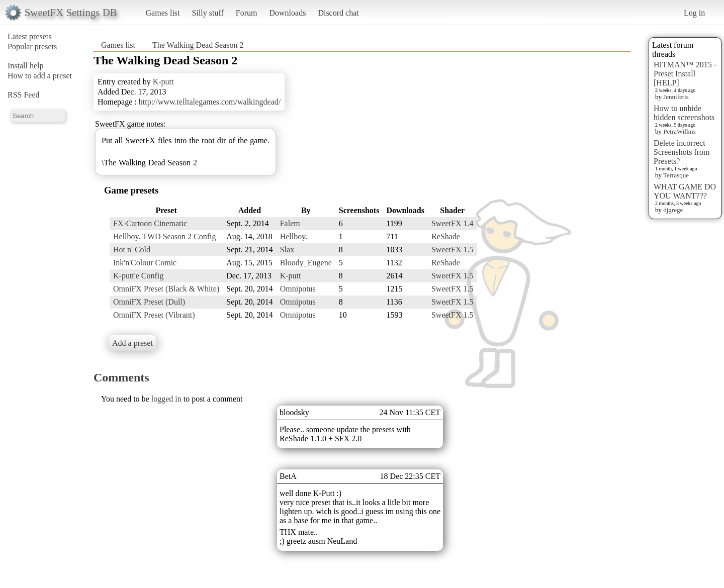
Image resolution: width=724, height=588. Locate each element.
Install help (26, 66)
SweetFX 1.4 (452, 223)
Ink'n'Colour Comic (145, 263)
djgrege (673, 210)
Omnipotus (298, 289)
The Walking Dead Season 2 (198, 45)
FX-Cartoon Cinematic (150, 223)
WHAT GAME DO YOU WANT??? (685, 191)
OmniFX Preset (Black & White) (166, 289)
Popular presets (32, 46)
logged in (166, 399)
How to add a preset (40, 76)
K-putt (163, 82)
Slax (287, 250)
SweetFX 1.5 (452, 250)
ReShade (446, 236)
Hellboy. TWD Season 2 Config (164, 236)
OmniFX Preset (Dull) (149, 302)
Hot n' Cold (132, 250)
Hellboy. (294, 236)
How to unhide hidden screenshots (684, 113)
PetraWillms (679, 131)
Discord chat (338, 13)
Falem (290, 223)
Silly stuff (208, 13)
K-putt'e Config (138, 276)
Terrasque (676, 175)
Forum (247, 13)
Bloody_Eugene (306, 263)
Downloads (287, 13)
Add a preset (132, 343)
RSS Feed (24, 95)
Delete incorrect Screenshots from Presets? (682, 152)
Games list (163, 13)
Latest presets (30, 36)
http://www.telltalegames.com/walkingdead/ (210, 102)
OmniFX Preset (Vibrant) (154, 315)
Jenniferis (676, 97)
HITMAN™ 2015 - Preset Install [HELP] (685, 74)
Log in (694, 13)
